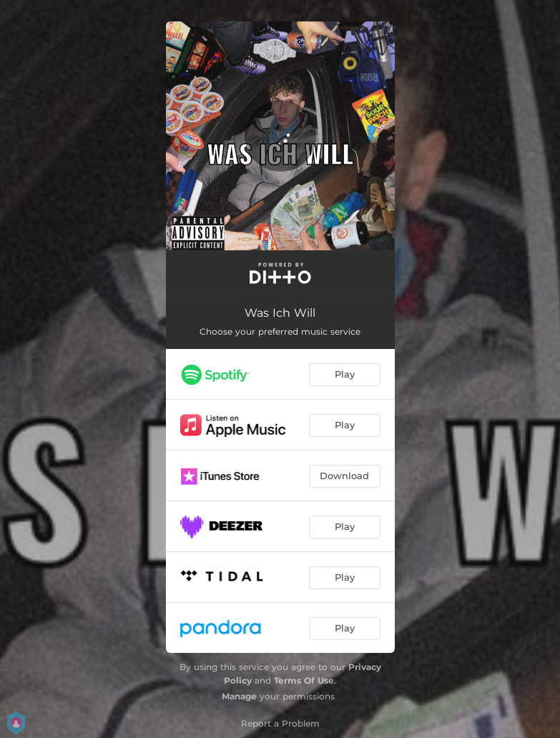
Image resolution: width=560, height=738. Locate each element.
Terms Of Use (304, 680)
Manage (239, 696)
